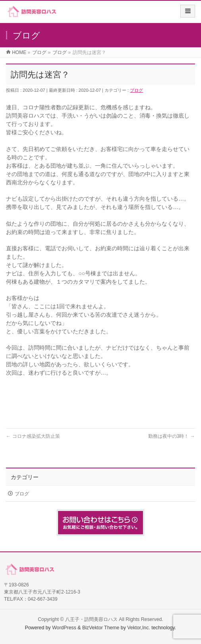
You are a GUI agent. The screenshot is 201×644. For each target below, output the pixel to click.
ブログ (136, 90)
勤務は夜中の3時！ (172, 436)
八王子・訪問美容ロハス (91, 619)
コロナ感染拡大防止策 (33, 436)
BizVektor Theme (101, 628)
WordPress (64, 628)
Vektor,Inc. (139, 628)
